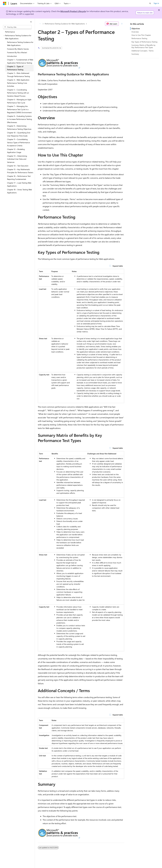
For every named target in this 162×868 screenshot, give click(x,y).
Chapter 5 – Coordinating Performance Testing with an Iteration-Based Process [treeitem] (18, 93)
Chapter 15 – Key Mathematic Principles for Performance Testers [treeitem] (20, 171)
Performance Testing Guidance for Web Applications (65, 24)
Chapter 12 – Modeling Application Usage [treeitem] (16, 151)
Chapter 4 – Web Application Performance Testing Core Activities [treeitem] (18, 83)
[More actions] (122, 24)
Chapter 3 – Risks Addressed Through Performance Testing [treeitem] (18, 75)
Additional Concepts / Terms (143, 51)
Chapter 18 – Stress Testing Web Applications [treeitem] (19, 191)
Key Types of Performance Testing (144, 42)
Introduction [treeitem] (12, 56)
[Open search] (150, 3)
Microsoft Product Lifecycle (73, 11)
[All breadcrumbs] (40, 24)
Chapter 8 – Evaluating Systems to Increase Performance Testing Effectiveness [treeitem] (19, 119)
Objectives (136, 28)
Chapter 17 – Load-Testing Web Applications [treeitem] (19, 184)
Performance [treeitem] (10, 32)
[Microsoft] (5, 3)
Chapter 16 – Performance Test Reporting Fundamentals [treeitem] (19, 178)
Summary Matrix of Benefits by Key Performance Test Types (143, 46)
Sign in (156, 3)
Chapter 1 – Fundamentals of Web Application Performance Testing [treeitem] (20, 61)
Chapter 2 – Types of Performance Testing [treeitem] (15, 68)
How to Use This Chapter (141, 35)
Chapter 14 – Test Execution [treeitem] (18, 166)
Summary (135, 54)
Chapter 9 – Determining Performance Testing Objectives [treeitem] (19, 127)
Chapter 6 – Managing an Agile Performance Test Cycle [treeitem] (19, 101)
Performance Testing (139, 38)
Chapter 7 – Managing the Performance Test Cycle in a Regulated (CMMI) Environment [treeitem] (19, 109)
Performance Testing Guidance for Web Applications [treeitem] (20, 44)
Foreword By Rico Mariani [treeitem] (17, 52)
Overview (135, 32)
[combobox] (17, 27)
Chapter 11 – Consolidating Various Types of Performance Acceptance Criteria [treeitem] (18, 142)
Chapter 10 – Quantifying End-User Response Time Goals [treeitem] (19, 134)
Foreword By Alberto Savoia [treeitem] (18, 49)
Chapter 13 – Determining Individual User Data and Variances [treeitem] (17, 159)
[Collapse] (31, 22)
